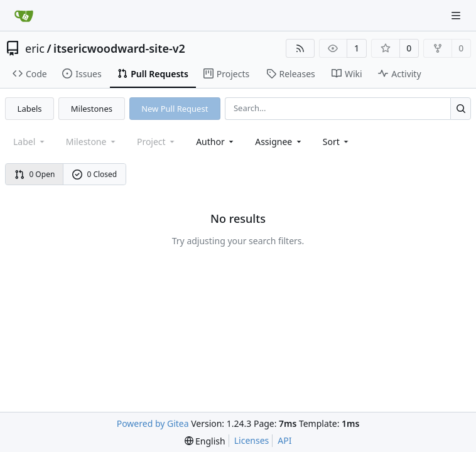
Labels (30, 109)
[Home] (24, 16)
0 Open (35, 174)
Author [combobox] (216, 142)
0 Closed (95, 174)
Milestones (92, 109)
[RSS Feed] (300, 48)
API (284, 440)
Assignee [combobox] (279, 142)
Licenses (252, 440)
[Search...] (461, 108)
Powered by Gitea (153, 423)
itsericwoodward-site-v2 (119, 48)
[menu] (337, 142)
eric (35, 48)
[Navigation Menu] (457, 15)
